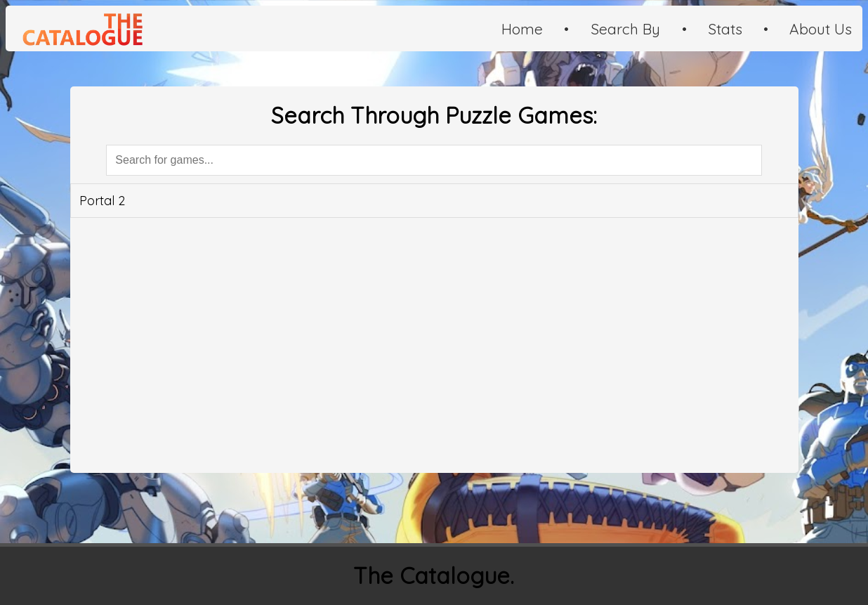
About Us (821, 29)
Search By (625, 29)
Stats (725, 29)
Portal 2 (102, 201)
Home (522, 29)
